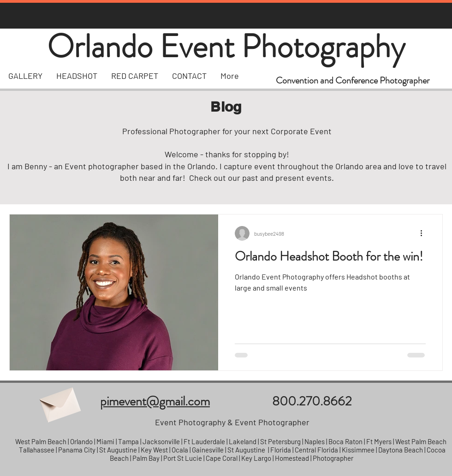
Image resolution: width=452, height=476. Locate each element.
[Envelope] (59, 402)
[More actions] (424, 233)
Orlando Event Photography (226, 46)
